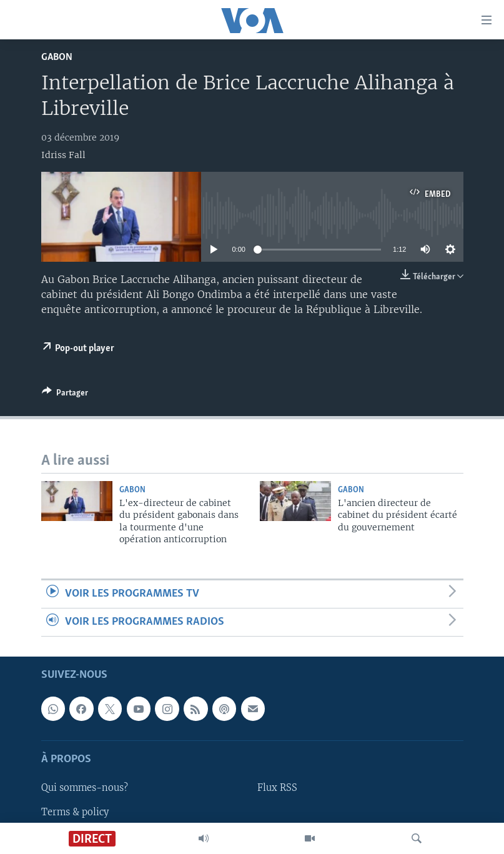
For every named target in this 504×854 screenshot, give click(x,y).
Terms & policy (75, 812)
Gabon (57, 57)
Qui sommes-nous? (85, 788)
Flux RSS (277, 788)
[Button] (65, 395)
